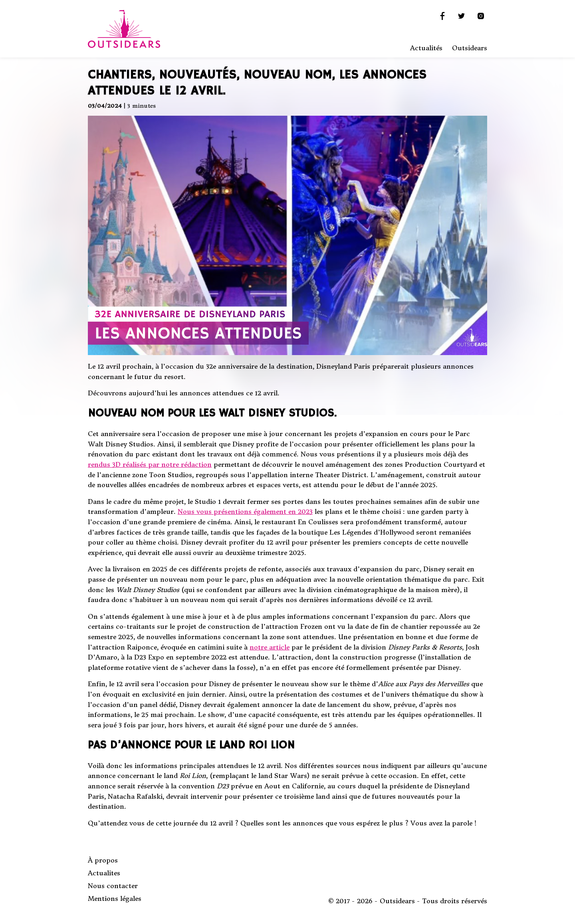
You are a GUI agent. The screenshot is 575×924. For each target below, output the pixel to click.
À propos (103, 860)
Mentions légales (115, 898)
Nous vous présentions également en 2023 (245, 511)
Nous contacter (113, 886)
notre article (270, 647)
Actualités (426, 48)
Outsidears (470, 48)
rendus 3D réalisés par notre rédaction (150, 464)
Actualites (104, 873)
